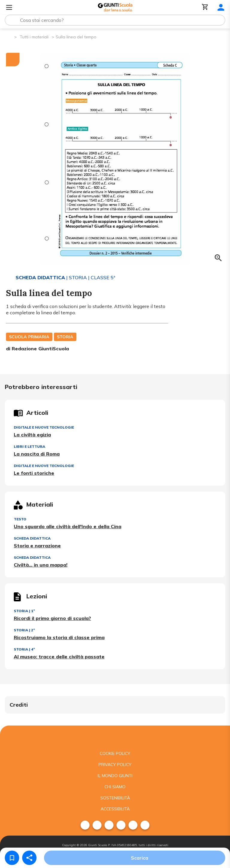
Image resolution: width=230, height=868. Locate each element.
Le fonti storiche (34, 473)
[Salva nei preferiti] (12, 858)
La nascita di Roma (37, 454)
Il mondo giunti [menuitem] (115, 776)
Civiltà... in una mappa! (41, 565)
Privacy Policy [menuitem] (115, 765)
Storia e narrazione (37, 546)
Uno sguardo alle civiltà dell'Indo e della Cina (68, 526)
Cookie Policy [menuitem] (115, 753)
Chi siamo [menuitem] (115, 787)
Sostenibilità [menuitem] (115, 798)
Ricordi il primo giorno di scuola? (52, 618)
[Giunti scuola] (115, 737)
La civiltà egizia (32, 435)
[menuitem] (85, 825)
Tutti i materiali (34, 37)
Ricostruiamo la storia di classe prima (59, 637)
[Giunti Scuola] (115, 7)
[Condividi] (29, 858)
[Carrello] (205, 7)
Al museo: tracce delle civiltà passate (59, 657)
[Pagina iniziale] (9, 36)
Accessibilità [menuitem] (115, 809)
